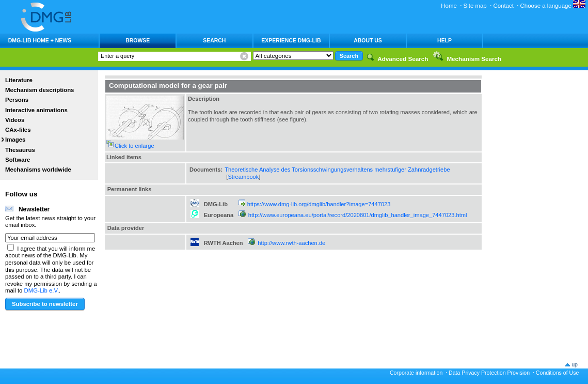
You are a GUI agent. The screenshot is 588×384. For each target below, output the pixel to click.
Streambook (243, 177)
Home (449, 6)
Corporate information (416, 373)
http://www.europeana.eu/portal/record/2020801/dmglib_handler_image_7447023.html (358, 215)
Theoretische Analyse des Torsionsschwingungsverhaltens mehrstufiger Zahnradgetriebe (337, 170)
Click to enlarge (134, 146)
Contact (503, 6)
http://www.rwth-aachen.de (291, 243)
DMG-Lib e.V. (42, 290)
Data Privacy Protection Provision (489, 373)
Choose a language (553, 6)
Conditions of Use (558, 373)
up (575, 364)
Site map (475, 6)
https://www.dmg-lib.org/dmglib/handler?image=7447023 (319, 204)
